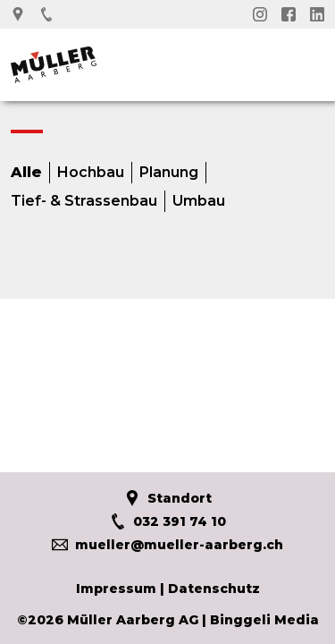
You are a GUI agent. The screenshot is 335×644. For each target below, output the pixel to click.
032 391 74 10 (168, 521)
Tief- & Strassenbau (84, 201)
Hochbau (91, 173)
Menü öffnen (311, 60)
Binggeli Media (264, 620)
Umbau (199, 201)
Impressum (116, 589)
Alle (26, 173)
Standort (168, 498)
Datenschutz (214, 589)
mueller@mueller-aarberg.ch (167, 545)
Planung (169, 173)
